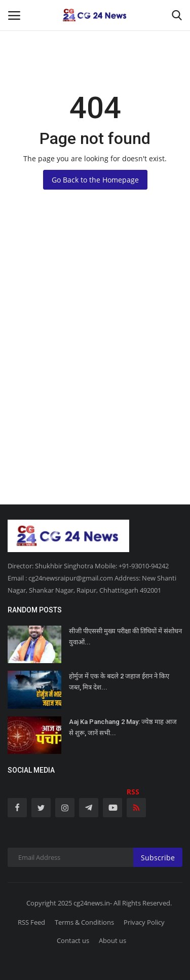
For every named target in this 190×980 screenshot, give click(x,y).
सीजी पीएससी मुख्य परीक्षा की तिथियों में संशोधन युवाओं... (125, 637)
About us (112, 940)
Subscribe (158, 858)
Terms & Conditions (84, 922)
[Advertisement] (95, 379)
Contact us (73, 940)
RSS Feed (31, 922)
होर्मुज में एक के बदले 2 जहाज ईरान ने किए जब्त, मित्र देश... (119, 682)
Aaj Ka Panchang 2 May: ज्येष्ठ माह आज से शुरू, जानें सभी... (123, 727)
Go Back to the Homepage (95, 180)
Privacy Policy (144, 922)
